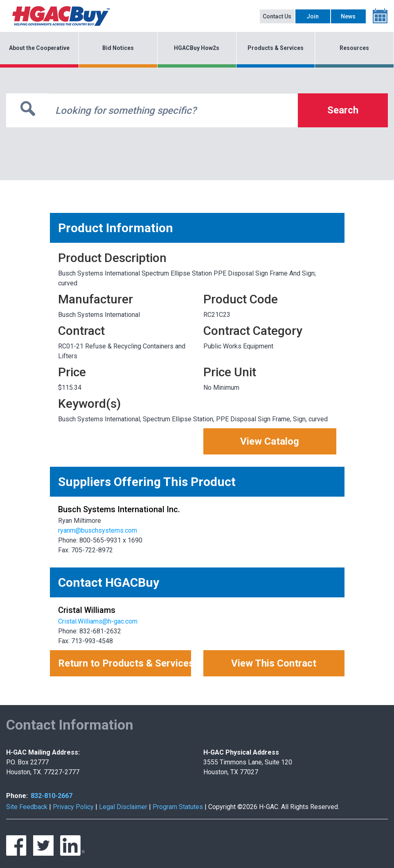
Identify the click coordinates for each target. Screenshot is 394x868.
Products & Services (276, 48)
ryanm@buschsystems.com (98, 530)
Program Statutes (178, 807)
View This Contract (274, 663)
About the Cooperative (39, 48)
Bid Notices (118, 48)
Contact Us (277, 16)
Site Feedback (27, 807)
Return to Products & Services (125, 663)
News (348, 16)
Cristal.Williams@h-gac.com (98, 621)
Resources (354, 48)
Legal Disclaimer (123, 807)
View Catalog (270, 441)
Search (343, 110)
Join (313, 16)
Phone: (17, 796)
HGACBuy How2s (197, 48)
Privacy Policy (73, 807)
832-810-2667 (52, 796)
